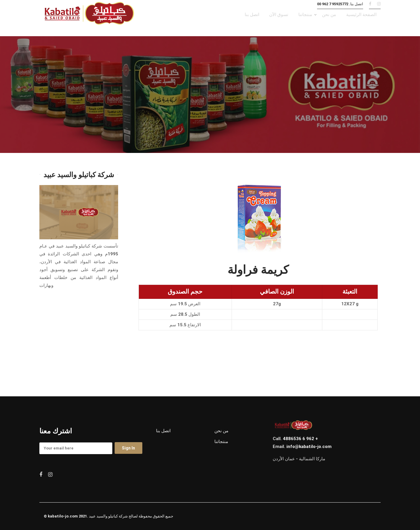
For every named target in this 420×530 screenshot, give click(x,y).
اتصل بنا (163, 431)
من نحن (221, 431)
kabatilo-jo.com (63, 516)
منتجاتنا (221, 442)
